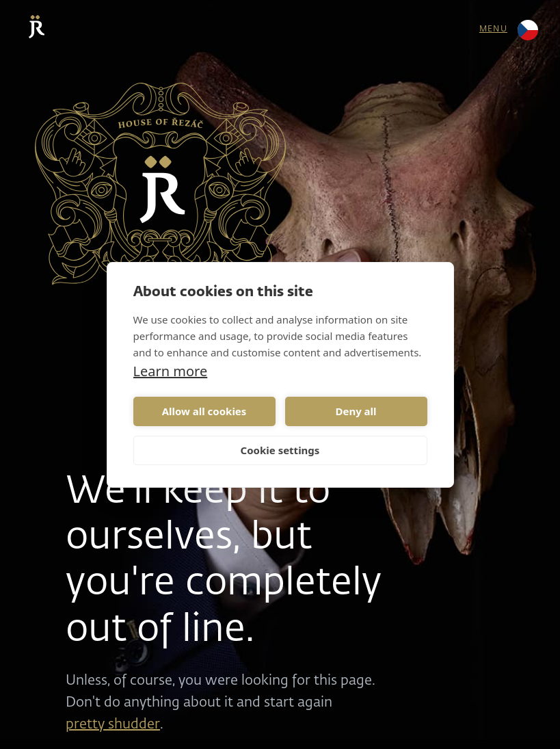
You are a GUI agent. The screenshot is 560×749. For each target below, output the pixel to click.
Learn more (171, 371)
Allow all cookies (204, 411)
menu (493, 29)
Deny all (356, 411)
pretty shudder (113, 724)
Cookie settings (280, 450)
